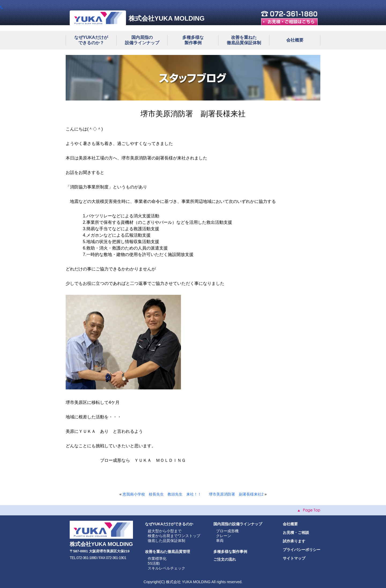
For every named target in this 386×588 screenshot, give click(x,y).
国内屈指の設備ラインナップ (238, 524)
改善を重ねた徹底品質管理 (168, 552)
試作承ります (294, 541)
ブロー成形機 (227, 531)
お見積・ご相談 (296, 533)
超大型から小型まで (165, 531)
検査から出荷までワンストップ (174, 536)
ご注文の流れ (225, 559)
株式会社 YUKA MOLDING (188, 582)
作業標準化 (157, 559)
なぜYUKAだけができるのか (169, 524)
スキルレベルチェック (166, 568)
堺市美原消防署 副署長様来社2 (236, 494)
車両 (220, 541)
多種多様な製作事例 (230, 552)
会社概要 (295, 40)
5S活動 (154, 563)
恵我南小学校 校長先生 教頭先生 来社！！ (162, 494)
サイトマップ (294, 558)
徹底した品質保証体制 (166, 541)
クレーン (224, 536)
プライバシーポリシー (302, 550)
